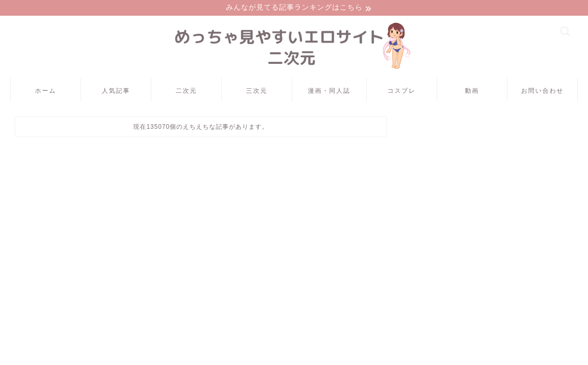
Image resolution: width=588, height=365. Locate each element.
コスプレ (402, 92)
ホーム (46, 92)
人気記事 (116, 92)
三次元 (257, 92)
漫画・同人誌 (329, 92)
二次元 (186, 92)
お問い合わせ (542, 92)
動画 (472, 92)
